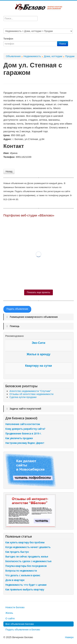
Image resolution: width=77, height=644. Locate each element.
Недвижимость (32, 56)
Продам (70, 56)
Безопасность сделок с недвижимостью (28, 561)
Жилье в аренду (38, 354)
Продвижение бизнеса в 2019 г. (23, 434)
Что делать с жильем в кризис (23, 575)
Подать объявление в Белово (23, 629)
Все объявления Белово (20, 624)
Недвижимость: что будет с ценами (26, 585)
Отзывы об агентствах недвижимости (31, 394)
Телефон (9, 39)
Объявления (13, 56)
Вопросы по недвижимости (21, 571)
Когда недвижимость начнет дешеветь (28, 547)
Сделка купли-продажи (23, 397)
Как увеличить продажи (19, 438)
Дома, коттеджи (53, 56)
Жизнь (9, 613)
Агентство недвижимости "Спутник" (30, 391)
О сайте (10, 618)
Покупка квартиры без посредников (26, 566)
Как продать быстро (17, 552)
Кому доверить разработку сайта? (25, 429)
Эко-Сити (38, 343)
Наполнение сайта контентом (23, 424)
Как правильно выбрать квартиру (25, 589)
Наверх (69, 637)
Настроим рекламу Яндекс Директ (25, 443)
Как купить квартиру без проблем (25, 542)
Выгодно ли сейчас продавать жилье (27, 557)
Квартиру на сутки (39, 366)
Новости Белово (15, 607)
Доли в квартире (15, 580)
